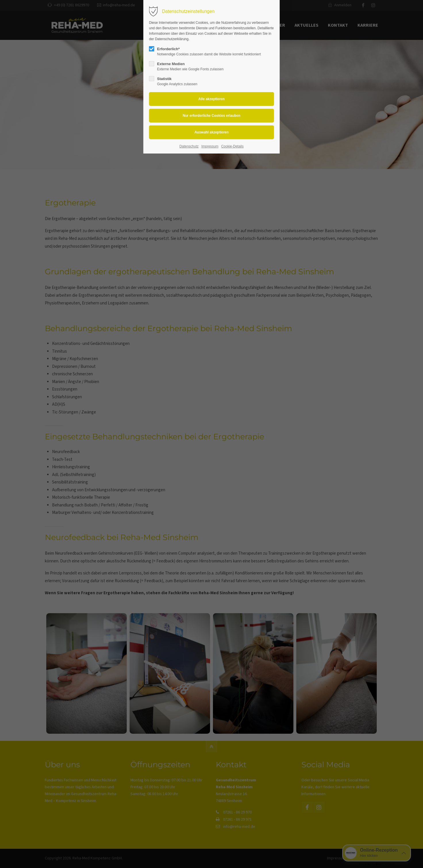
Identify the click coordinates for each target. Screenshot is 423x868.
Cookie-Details (232, 146)
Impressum (210, 146)
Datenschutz (189, 146)
